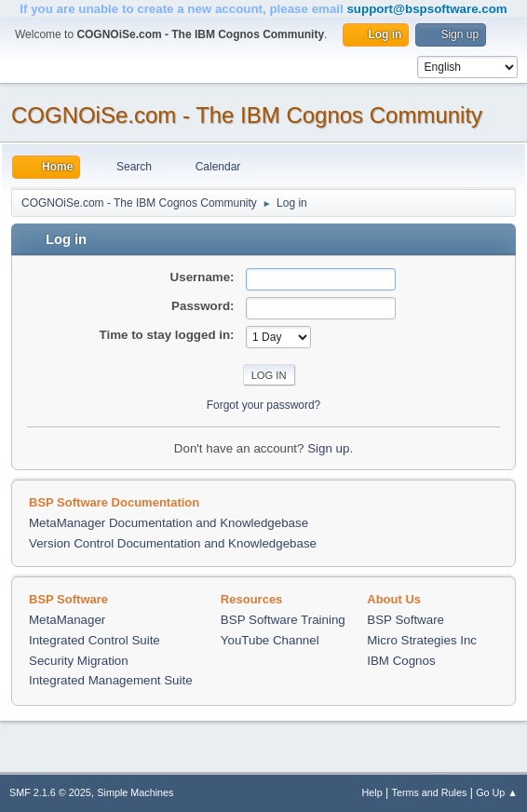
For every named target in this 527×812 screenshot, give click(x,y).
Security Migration (79, 661)
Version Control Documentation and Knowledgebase (173, 543)
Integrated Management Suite (111, 680)
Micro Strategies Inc (422, 640)
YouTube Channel (270, 640)
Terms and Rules (430, 792)
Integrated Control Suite (95, 640)
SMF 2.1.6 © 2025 (50, 792)
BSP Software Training (283, 620)
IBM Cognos (401, 661)
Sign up (328, 448)
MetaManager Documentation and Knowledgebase (169, 523)
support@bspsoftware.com (426, 9)
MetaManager (67, 620)
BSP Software (405, 620)
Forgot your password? (264, 405)
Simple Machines (135, 792)
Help (372, 792)
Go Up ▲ (497, 792)
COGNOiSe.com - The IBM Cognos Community (247, 115)
